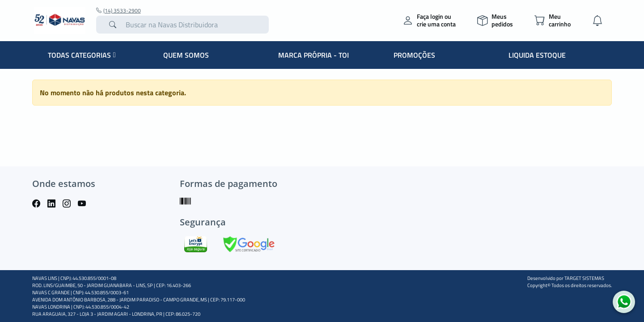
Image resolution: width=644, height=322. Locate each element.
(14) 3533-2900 (119, 11)
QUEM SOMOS (186, 55)
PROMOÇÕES (414, 55)
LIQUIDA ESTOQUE (537, 55)
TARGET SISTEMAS (584, 278)
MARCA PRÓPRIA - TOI (314, 55)
